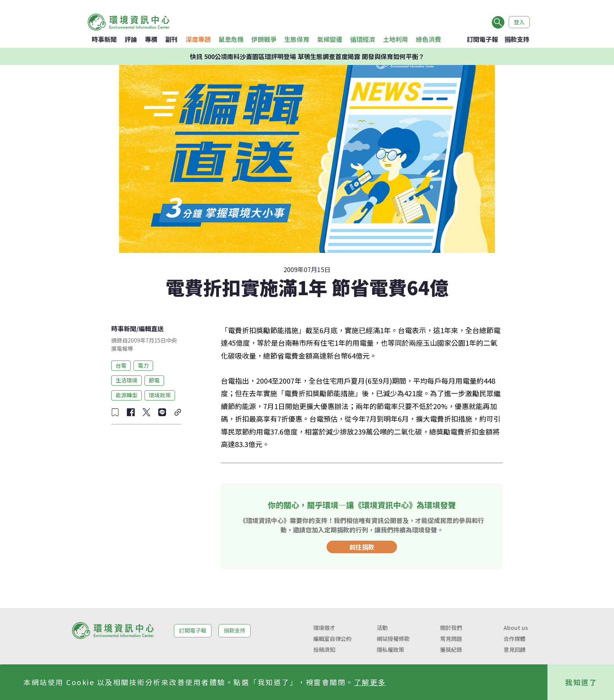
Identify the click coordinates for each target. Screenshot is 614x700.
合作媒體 (515, 639)
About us (516, 628)
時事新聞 (104, 39)
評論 (131, 39)
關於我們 (451, 628)
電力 (143, 365)
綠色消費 (428, 39)
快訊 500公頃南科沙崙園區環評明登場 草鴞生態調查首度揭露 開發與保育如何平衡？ (307, 56)
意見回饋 (515, 649)
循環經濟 (363, 39)
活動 (382, 628)
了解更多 (370, 682)
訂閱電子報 (482, 39)
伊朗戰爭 (264, 39)
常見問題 (451, 639)
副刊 (172, 39)
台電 (121, 365)
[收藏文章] (115, 412)
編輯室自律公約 (332, 639)
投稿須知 (324, 649)
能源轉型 (126, 395)
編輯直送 (151, 328)
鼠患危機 (231, 39)
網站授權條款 (393, 639)
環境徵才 (324, 628)
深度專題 (198, 39)
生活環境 (126, 380)
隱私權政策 (390, 649)
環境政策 (160, 395)
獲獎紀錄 (451, 649)
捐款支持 (517, 39)
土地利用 (395, 39)
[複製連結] (178, 412)
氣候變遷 (330, 39)
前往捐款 (362, 547)
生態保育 (297, 39)
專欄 (151, 39)
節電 (154, 380)
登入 (519, 22)
